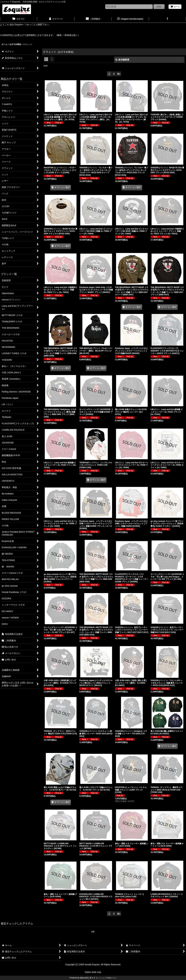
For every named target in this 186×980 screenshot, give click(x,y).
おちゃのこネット (88, 978)
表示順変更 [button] (122, 60)
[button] (167, 19)
